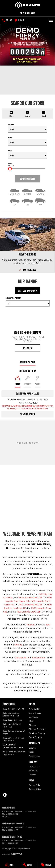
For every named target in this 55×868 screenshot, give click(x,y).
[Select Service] (27, 382)
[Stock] (9, 865)
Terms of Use (35, 789)
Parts (31, 752)
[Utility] (28, 202)
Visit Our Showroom (27, 291)
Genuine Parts (22, 657)
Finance (33, 725)
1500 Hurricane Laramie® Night (14, 732)
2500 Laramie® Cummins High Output (13, 746)
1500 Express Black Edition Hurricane (11, 714)
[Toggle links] (12, 854)
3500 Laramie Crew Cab (28, 612)
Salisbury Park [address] (28, 362)
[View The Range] (27, 245)
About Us (33, 770)
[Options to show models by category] (28, 304)
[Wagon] (40, 191)
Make (27, 141)
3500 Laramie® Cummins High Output (14, 753)
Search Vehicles (28, 179)
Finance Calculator (37, 729)
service (18, 645)
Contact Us (34, 766)
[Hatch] (15, 191)
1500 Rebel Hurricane (12, 720)
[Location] (18, 382)
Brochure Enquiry (37, 733)
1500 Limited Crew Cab (30, 604)
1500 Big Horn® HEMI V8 (13, 709)
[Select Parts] (37, 382)
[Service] (27, 865)
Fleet (31, 721)
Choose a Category (28, 302)
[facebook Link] (5, 795)
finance (31, 624)
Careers (32, 775)
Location (27, 128)
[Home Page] (27, 5)
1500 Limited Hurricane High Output (13, 739)
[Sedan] (28, 191)
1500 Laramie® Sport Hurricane (12, 725)
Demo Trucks (35, 713)
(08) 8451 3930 (31, 403)
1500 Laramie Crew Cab (30, 597)
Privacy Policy (35, 785)
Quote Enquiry (35, 737)
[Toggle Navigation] (51, 20)
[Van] (40, 202)
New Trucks (34, 709)
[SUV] (15, 202)
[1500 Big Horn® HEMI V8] (28, 330)
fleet (48, 624)
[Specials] (46, 865)
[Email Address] (27, 407)
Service (32, 748)
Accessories (38, 657)
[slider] (10, 169)
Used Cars (34, 717)
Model (27, 154)
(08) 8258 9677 (13, 830)
